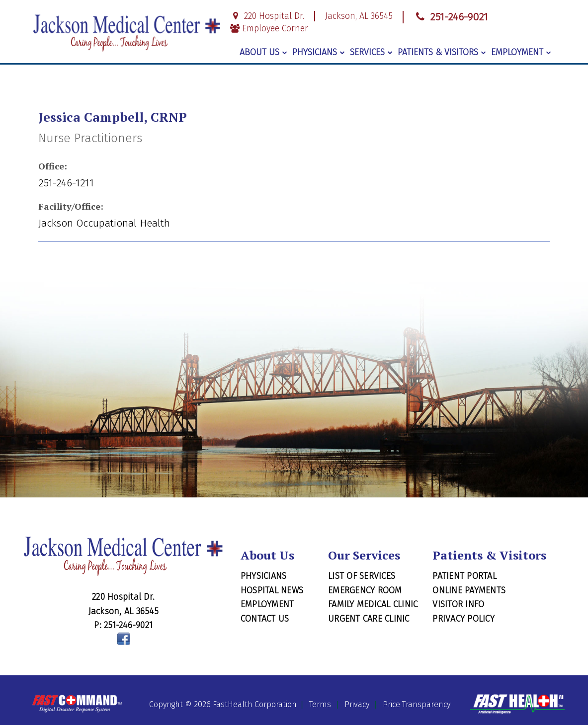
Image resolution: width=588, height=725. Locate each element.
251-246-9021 (451, 17)
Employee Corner (269, 29)
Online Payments (469, 590)
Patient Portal (464, 576)
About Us (263, 52)
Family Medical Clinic (373, 604)
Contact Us (265, 619)
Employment (521, 52)
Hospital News (272, 590)
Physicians (319, 52)
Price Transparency (417, 705)
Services (371, 52)
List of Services (362, 576)
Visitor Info (458, 604)
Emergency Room (365, 590)
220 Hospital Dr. (267, 16)
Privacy (357, 705)
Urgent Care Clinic (369, 619)
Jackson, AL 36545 (359, 16)
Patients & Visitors (442, 52)
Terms (320, 705)
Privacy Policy (463, 619)
